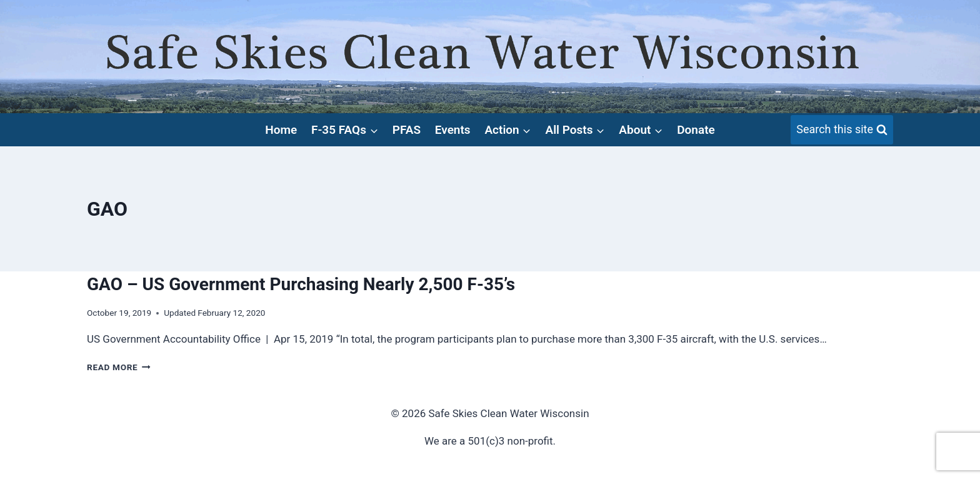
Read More (119, 367)
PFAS (407, 130)
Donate (696, 130)
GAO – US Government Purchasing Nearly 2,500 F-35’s (301, 284)
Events (453, 130)
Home (281, 130)
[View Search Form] (842, 130)
